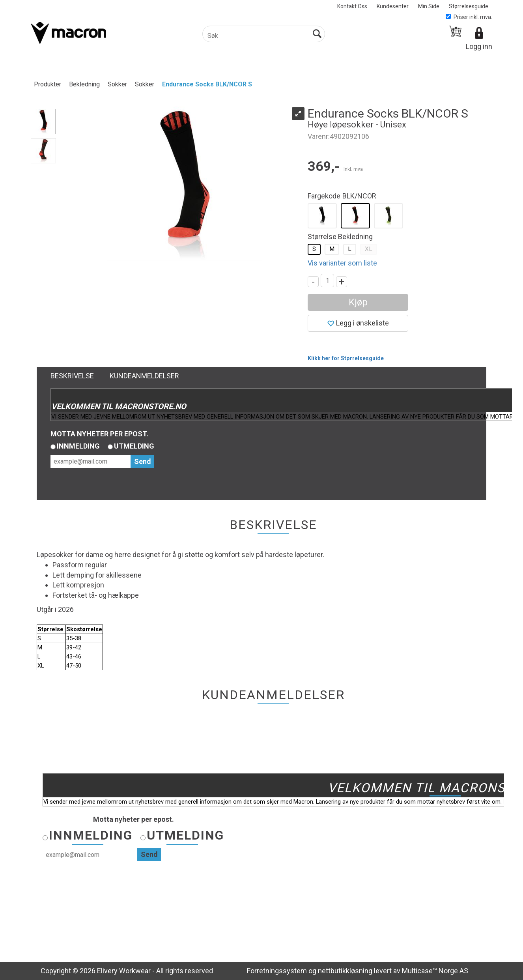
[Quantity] (327, 281)
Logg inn (479, 46)
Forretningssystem (277, 971)
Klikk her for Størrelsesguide (346, 358)
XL (369, 249)
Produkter (48, 84)
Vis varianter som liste (342, 263)
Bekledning (84, 84)
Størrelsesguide (469, 6)
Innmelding (78, 446)
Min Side (429, 6)
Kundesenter (393, 6)
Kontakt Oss (352, 6)
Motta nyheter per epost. (99, 434)
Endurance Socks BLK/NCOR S (207, 84)
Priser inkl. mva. (469, 17)
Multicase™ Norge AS (435, 971)
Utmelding (134, 446)
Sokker (117, 84)
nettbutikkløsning (345, 971)
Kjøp (358, 302)
